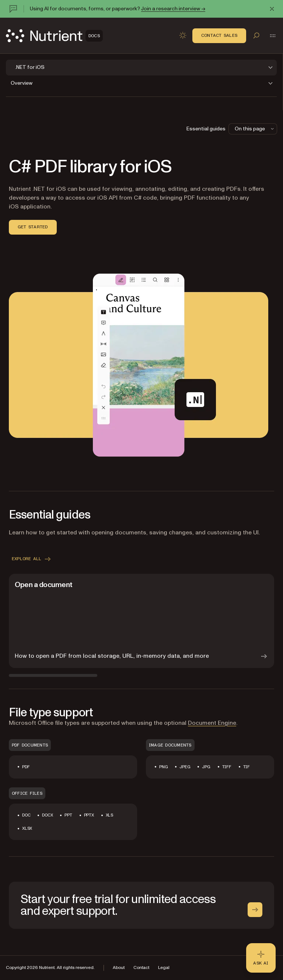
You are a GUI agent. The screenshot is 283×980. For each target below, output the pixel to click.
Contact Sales (219, 35)
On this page (255, 129)
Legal (164, 968)
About (119, 968)
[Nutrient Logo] (54, 36)
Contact (141, 968)
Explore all (32, 559)
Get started (33, 227)
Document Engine (212, 723)
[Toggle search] (256, 35)
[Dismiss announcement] (272, 9)
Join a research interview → (173, 9)
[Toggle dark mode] (183, 35)
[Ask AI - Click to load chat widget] (261, 958)
